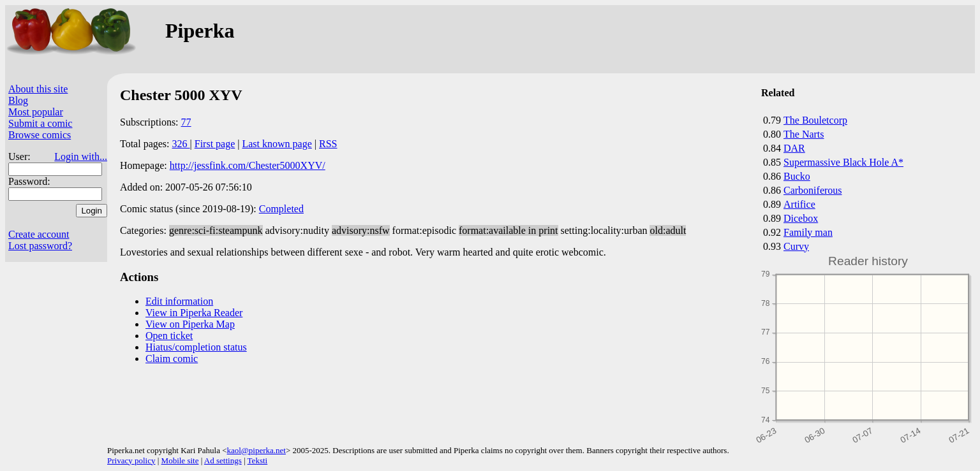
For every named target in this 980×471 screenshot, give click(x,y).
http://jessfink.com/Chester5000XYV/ (248, 165)
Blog (18, 100)
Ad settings (223, 460)
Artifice (799, 204)
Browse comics (40, 135)
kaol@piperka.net (256, 450)
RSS (328, 144)
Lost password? (40, 246)
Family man (808, 232)
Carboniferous (813, 190)
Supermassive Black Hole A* (843, 162)
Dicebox (801, 218)
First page (215, 144)
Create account (39, 234)
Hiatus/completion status (196, 347)
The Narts (804, 134)
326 (181, 144)
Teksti (258, 460)
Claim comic (172, 359)
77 (186, 122)
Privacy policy (131, 460)
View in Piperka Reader (194, 313)
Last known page (277, 144)
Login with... (81, 156)
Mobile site (180, 460)
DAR (794, 148)
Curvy (796, 246)
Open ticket (169, 336)
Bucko (797, 176)
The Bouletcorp (815, 120)
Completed (281, 209)
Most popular (36, 112)
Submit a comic (40, 123)
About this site (38, 89)
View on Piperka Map (190, 324)
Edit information (179, 301)
